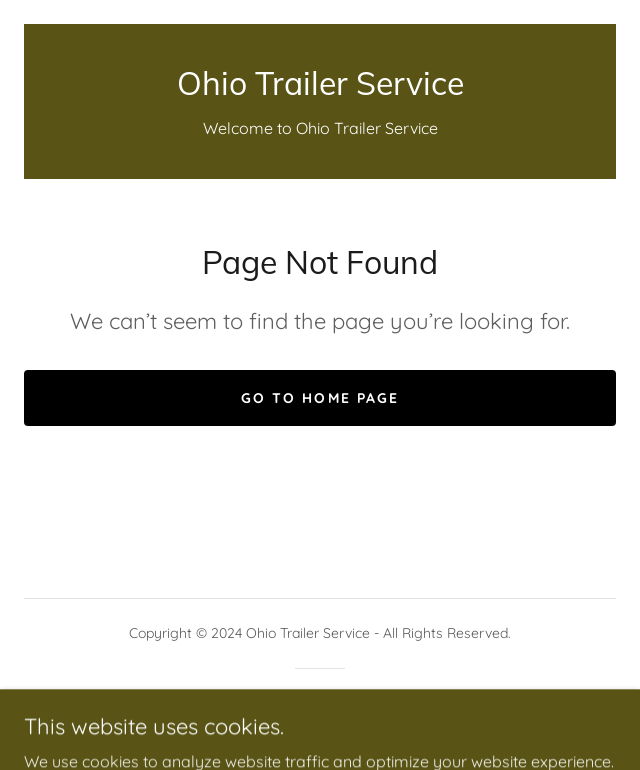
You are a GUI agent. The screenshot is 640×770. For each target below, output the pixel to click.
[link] (320, 83)
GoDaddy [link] (360, 703)
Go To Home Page (319, 398)
